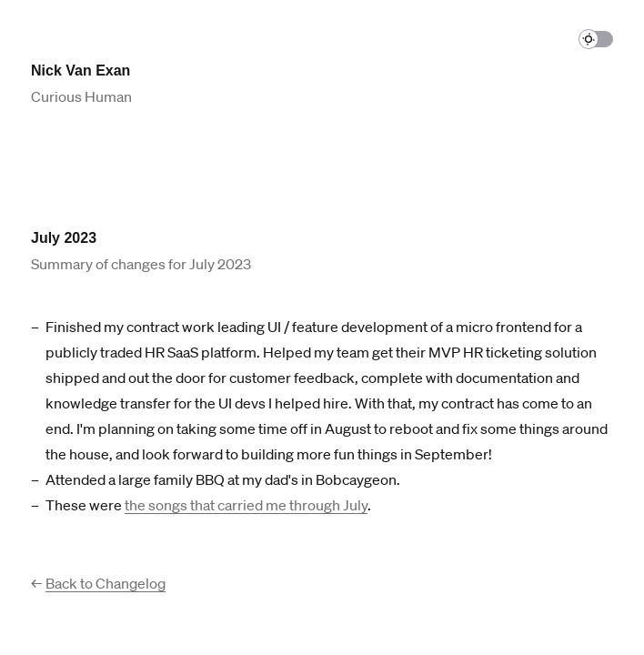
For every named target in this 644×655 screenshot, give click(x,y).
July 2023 (64, 238)
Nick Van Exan (80, 71)
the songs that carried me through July (246, 505)
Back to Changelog (106, 583)
